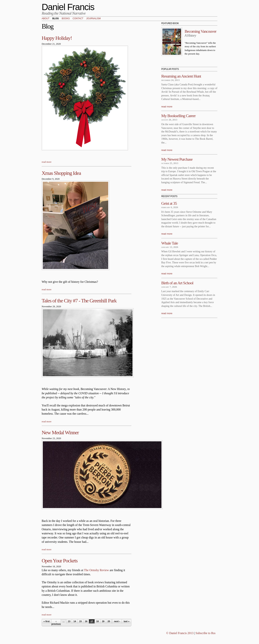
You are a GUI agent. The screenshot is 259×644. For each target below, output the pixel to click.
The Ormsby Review (96, 570)
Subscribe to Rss (205, 633)
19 (103, 621)
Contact (78, 19)
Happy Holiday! (57, 38)
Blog (56, 19)
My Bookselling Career (178, 116)
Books (66, 19)
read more (47, 162)
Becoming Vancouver (201, 31)
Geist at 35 (169, 203)
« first (47, 621)
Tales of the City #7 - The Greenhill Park (79, 301)
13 (69, 621)
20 (109, 621)
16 (86, 621)
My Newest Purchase (177, 159)
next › (117, 621)
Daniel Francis (68, 7)
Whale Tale (170, 243)
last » (127, 621)
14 (75, 621)
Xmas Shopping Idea (61, 173)
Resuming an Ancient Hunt (181, 76)
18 (97, 621)
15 (80, 621)
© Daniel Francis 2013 (180, 633)
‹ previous (56, 623)
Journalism (93, 19)
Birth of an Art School (177, 283)
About (46, 19)
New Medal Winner (60, 432)
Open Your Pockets (60, 561)
